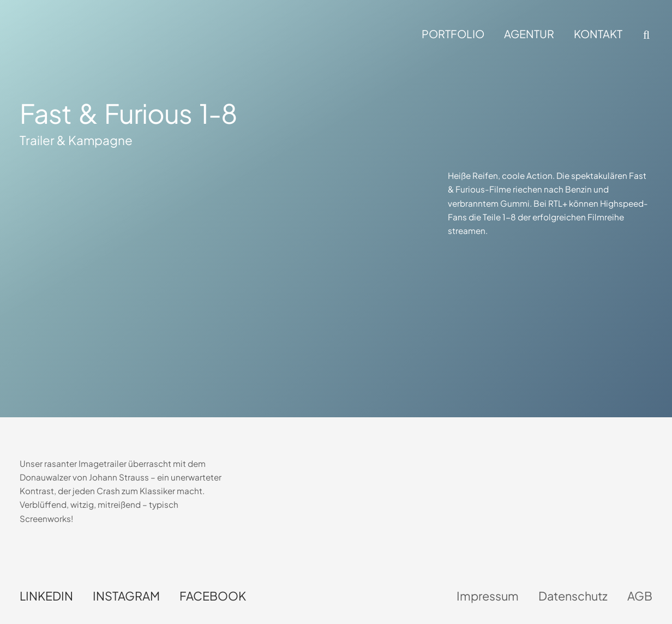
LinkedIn (46, 596)
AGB (640, 596)
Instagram (126, 596)
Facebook (213, 596)
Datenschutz (573, 596)
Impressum (488, 596)
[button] (645, 35)
